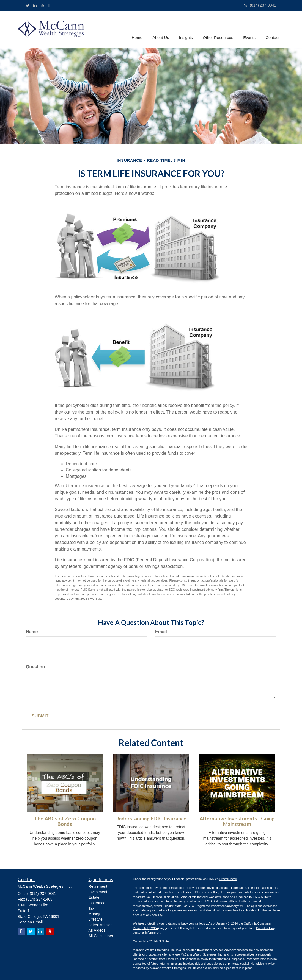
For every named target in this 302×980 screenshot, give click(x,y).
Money (94, 914)
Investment (98, 892)
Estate (94, 897)
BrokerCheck (228, 879)
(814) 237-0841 (260, 5)
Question (35, 667)
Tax (92, 908)
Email (161, 632)
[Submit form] (40, 716)
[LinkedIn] (35, 5)
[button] (162, 29)
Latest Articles (101, 925)
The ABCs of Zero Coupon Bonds (65, 821)
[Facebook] (49, 5)
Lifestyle (96, 919)
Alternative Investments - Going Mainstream (237, 821)
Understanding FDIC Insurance (151, 819)
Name (32, 632)
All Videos (97, 930)
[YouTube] (42, 5)
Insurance (97, 903)
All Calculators (101, 936)
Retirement (98, 886)
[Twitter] (28, 5)
